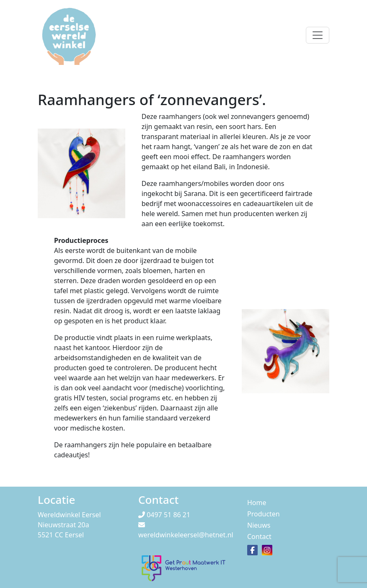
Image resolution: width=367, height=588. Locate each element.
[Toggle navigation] (318, 35)
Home (257, 503)
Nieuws (259, 525)
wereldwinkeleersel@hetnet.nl (186, 535)
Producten (264, 514)
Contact (259, 536)
